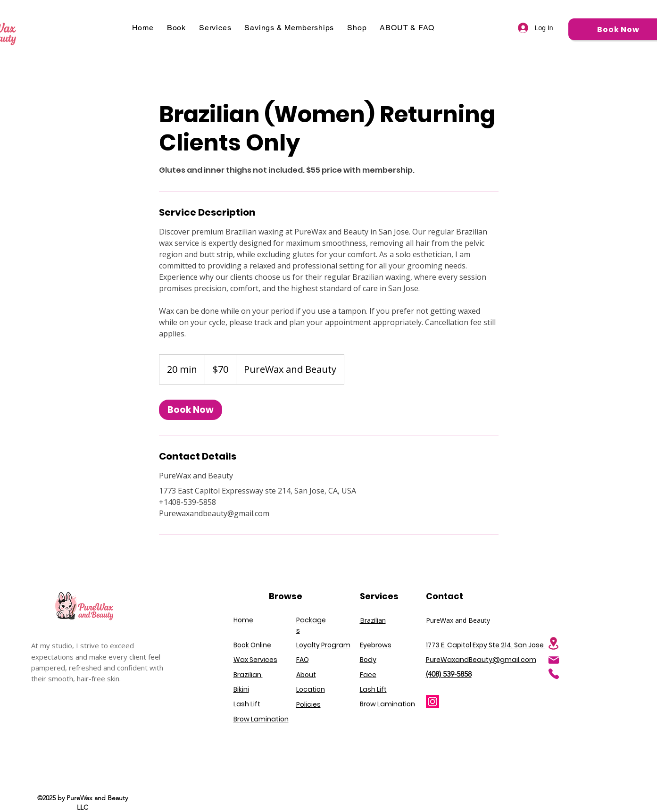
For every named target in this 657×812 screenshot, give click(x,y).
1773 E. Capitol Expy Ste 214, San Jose (486, 645)
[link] (191, 410)
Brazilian (373, 620)
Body (368, 660)
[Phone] (554, 674)
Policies (308, 704)
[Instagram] (432, 702)
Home (243, 620)
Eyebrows (376, 645)
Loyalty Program (323, 645)
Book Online (252, 645)
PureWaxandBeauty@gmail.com (481, 660)
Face (368, 675)
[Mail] (554, 660)
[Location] (554, 643)
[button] (176, 28)
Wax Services (255, 660)
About (306, 675)
